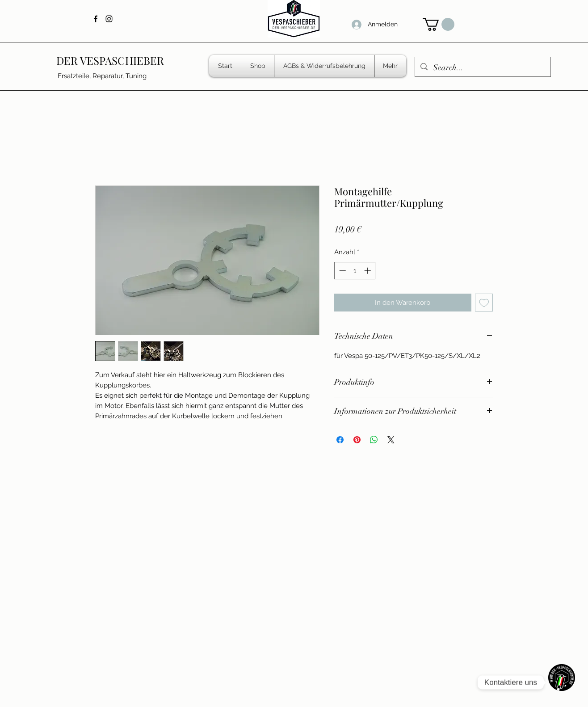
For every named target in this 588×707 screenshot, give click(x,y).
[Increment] (368, 271)
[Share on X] (391, 440)
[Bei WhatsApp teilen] (374, 440)
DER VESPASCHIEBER (110, 60)
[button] (439, 24)
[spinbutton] (355, 271)
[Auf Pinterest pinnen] (357, 440)
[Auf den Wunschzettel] (484, 303)
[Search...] (482, 68)
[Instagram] (109, 19)
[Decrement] (342, 271)
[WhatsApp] (562, 682)
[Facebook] (96, 19)
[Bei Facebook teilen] (340, 440)
